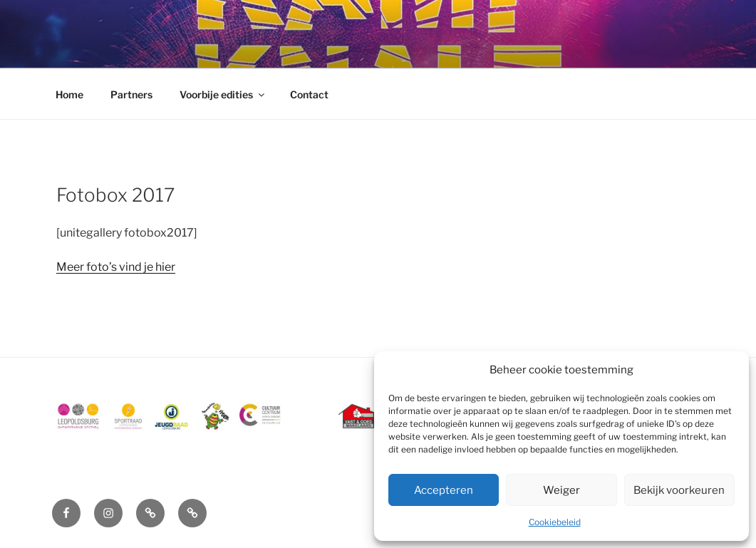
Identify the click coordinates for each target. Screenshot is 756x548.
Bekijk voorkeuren (679, 490)
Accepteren (444, 490)
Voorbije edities (223, 94)
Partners (131, 94)
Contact (309, 94)
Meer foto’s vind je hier (116, 267)
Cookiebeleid (555, 522)
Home (69, 94)
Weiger (561, 490)
